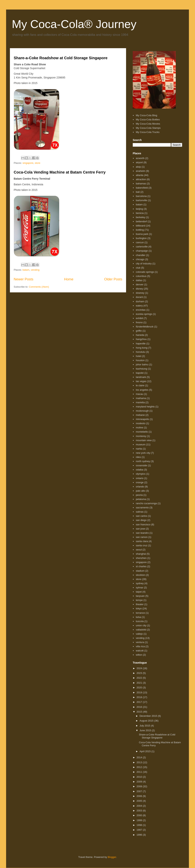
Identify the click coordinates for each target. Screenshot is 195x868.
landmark (141, 377)
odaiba (139, 470)
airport (139, 162)
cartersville (142, 247)
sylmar (139, 588)
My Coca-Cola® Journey (74, 24)
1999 (140, 820)
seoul (139, 550)
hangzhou (141, 339)
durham (140, 301)
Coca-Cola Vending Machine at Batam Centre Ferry (60, 172)
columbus (141, 276)
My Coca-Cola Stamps (148, 128)
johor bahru (142, 364)
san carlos (141, 516)
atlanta (139, 175)
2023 (140, 673)
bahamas (141, 184)
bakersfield (142, 188)
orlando (140, 487)
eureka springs (144, 314)
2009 (140, 782)
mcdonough (142, 411)
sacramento (142, 508)
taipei (139, 592)
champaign (142, 251)
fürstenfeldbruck (145, 327)
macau (139, 394)
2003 (140, 811)
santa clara (142, 541)
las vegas (141, 381)
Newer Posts (24, 279)
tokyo (139, 608)
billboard (140, 226)
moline (139, 428)
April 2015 (145, 751)
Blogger (112, 857)
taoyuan (140, 596)
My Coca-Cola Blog (146, 115)
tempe (139, 600)
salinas (140, 512)
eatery (139, 306)
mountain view (144, 440)
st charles (141, 566)
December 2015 (149, 716)
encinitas (141, 310)
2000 (140, 815)
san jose (140, 529)
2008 (140, 786)
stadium (140, 571)
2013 (140, 762)
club (138, 268)
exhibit (139, 318)
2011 (140, 772)
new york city (143, 453)
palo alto (140, 491)
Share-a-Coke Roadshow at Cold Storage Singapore (61, 58)
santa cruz (141, 545)
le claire (140, 385)
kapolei (140, 373)
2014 (140, 757)
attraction (141, 179)
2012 (140, 767)
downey (140, 293)
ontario (140, 478)
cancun (140, 242)
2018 (140, 697)
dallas (139, 280)
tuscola (140, 621)
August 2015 (147, 721)
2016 (140, 707)
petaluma (141, 499)
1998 (140, 825)
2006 (140, 796)
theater (140, 604)
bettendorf (141, 221)
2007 (140, 791)
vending (35, 270)
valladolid (141, 630)
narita (139, 449)
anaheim (141, 171)
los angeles (142, 390)
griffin (139, 331)
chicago (140, 259)
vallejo (139, 634)
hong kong (142, 348)
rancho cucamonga (146, 503)
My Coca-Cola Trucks (148, 132)
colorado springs (145, 272)
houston (140, 360)
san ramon (142, 537)
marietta (140, 402)
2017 (140, 702)
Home (69, 279)
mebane (140, 415)
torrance (140, 613)
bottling (140, 230)
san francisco (143, 524)
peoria (139, 495)
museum (141, 444)
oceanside (141, 465)
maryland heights (145, 407)
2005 (140, 801)
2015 (140, 712)
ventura (140, 642)
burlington (141, 238)
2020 (140, 688)
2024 (140, 668)
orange (140, 482)
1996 (140, 835)
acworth (140, 158)
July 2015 (145, 726)
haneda (140, 335)
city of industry (144, 264)
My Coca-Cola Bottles (148, 120)
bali (138, 192)
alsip (138, 167)
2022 (140, 678)
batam (26, 270)
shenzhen (141, 558)
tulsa (138, 617)
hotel (138, 356)
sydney (140, 583)
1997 (140, 830)
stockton (140, 575)
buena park (142, 234)
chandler (141, 255)
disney (139, 289)
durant (139, 297)
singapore (28, 163)
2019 (140, 692)
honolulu (140, 352)
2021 (140, 683)
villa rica (140, 646)
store (38, 163)
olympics (141, 474)
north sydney (143, 461)
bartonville (141, 200)
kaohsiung (141, 369)
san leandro (142, 533)
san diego (141, 520)
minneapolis (142, 419)
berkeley (140, 217)
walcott (140, 651)
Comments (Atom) (39, 287)
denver (140, 284)
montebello (142, 432)
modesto (141, 423)
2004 (140, 806)
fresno (139, 322)
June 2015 (146, 730)
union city (141, 625)
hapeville (141, 344)
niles (138, 457)
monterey (141, 436)
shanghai (141, 554)
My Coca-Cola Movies (148, 124)
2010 (140, 777)
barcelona (141, 196)
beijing (139, 209)
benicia (140, 213)
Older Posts (113, 279)
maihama (141, 398)
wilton (139, 655)
